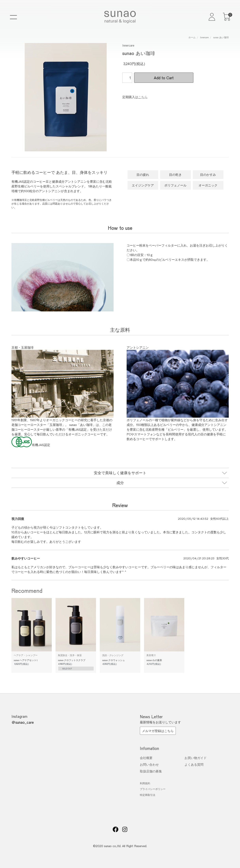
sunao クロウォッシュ (113, 660)
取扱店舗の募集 (151, 771)
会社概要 (146, 758)
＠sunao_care (23, 722)
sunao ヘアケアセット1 (26, 660)
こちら (143, 97)
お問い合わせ (149, 764)
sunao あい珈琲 (221, 37)
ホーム (192, 37)
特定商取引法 (148, 795)
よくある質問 (194, 764)
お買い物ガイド (196, 758)
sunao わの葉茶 (154, 660)
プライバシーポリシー (153, 789)
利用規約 (145, 783)
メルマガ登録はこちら (158, 731)
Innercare (204, 37)
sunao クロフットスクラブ (72, 660)
